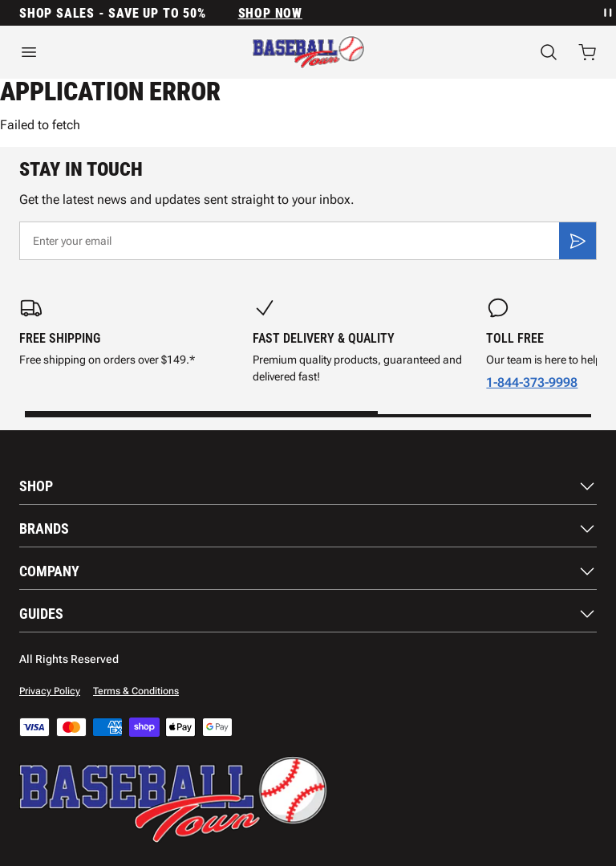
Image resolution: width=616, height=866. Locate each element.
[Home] (308, 52)
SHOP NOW (270, 13)
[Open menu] (103, 52)
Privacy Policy (50, 691)
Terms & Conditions (136, 691)
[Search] (549, 52)
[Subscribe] (577, 241)
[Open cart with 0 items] (587, 52)
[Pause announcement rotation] (606, 13)
